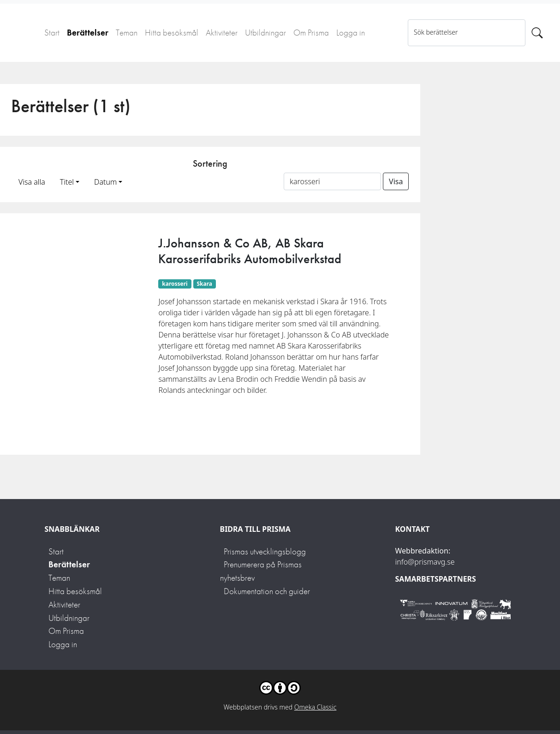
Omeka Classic (316, 707)
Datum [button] (105, 182)
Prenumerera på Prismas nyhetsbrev (261, 571)
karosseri (175, 284)
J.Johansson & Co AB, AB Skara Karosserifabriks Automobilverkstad (250, 251)
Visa (396, 181)
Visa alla (32, 182)
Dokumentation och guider (267, 591)
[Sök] (537, 33)
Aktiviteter (222, 33)
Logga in (351, 33)
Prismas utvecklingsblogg (265, 551)
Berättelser (88, 33)
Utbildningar (265, 33)
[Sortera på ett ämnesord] (332, 181)
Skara (204, 284)
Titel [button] (67, 182)
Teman (127, 33)
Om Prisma (311, 33)
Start (52, 33)
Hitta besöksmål (172, 33)
